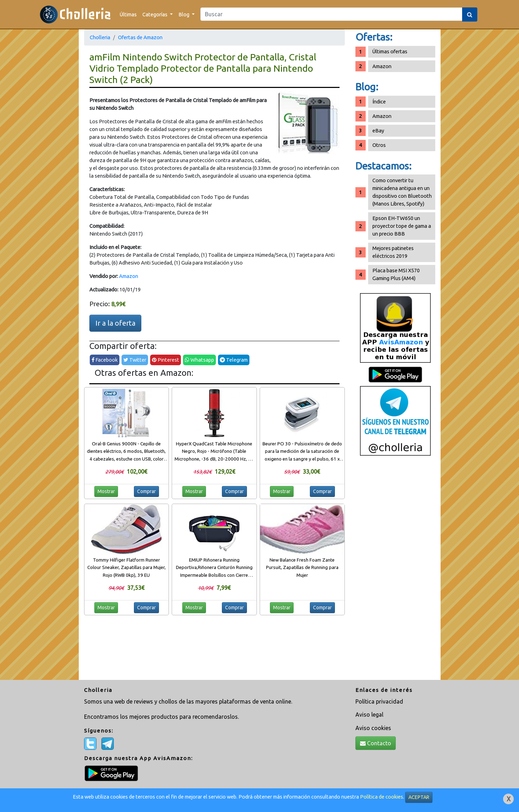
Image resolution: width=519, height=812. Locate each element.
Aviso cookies (373, 728)
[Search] (331, 14)
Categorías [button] (155, 14)
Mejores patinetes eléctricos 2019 (393, 252)
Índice (379, 102)
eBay (378, 131)
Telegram (234, 360)
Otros (379, 145)
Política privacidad (379, 701)
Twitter (135, 360)
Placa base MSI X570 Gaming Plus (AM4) (396, 274)
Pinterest (166, 360)
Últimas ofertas (390, 51)
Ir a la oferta (115, 323)
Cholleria (100, 37)
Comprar (146, 491)
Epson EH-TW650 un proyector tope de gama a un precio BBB (402, 226)
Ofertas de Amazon (140, 37)
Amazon (129, 276)
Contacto (376, 743)
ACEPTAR (419, 797)
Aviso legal (369, 715)
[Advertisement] (395, 570)
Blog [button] (184, 14)
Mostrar (106, 491)
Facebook (105, 360)
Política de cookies (382, 797)
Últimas (128, 14)
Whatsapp (199, 360)
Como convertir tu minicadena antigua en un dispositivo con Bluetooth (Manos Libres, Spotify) (402, 192)
